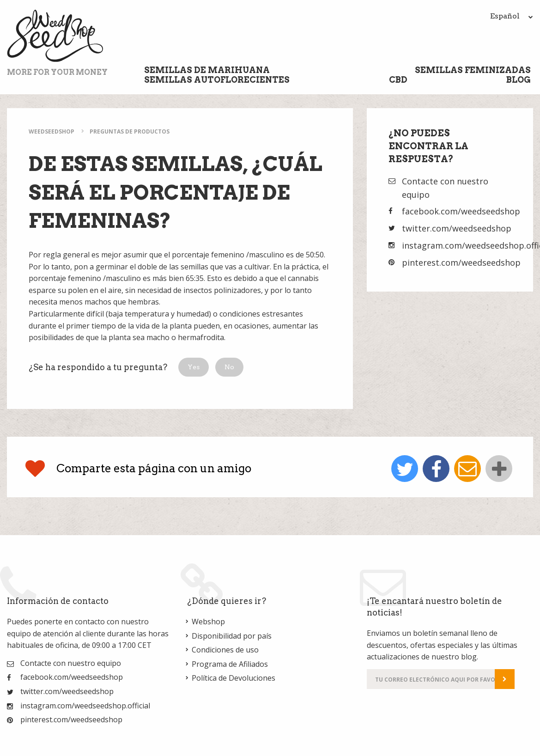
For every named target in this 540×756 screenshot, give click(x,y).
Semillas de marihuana (207, 70)
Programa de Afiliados (230, 664)
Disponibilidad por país (232, 636)
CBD (398, 80)
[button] (194, 367)
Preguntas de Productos (130, 131)
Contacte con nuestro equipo (71, 663)
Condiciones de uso (225, 650)
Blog (519, 80)
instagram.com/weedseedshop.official (85, 706)
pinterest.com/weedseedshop (461, 262)
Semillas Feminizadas (473, 70)
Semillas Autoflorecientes (217, 80)
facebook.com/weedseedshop (461, 211)
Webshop (208, 622)
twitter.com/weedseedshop (457, 228)
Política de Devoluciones (234, 678)
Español (512, 16)
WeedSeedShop (52, 131)
